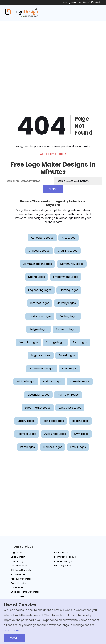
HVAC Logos (78, 447)
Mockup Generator (21, 579)
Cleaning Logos (67, 251)
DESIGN (53, 189)
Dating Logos (36, 277)
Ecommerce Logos (42, 368)
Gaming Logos (69, 290)
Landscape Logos (40, 316)
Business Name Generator (25, 592)
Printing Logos (68, 316)
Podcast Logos (52, 382)
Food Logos (69, 368)
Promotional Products (66, 557)
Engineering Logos (40, 290)
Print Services (61, 552)
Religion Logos (39, 329)
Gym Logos (81, 434)
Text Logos (80, 342)
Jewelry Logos (67, 303)
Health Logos (80, 421)
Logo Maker (17, 552)
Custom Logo (18, 561)
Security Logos (29, 342)
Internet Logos (40, 303)
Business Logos (53, 447)
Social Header (19, 583)
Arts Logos (68, 238)
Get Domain (17, 588)
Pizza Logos (27, 447)
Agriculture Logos (42, 238)
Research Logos (66, 329)
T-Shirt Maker (18, 574)
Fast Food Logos (53, 421)
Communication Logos (37, 264)
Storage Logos (55, 342)
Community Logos (72, 264)
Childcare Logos (39, 251)
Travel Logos (67, 355)
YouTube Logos (80, 382)
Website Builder (19, 566)
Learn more (11, 630)
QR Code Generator (22, 570)
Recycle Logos (27, 434)
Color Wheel (18, 596)
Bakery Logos (26, 421)
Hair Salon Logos (68, 395)
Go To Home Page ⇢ (53, 154)
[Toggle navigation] (99, 13)
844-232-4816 (92, 2)
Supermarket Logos (38, 408)
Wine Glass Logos (70, 408)
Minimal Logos (26, 382)
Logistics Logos (41, 355)
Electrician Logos (38, 395)
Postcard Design (63, 561)
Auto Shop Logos (55, 434)
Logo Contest (18, 557)
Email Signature (63, 566)
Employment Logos (66, 277)
